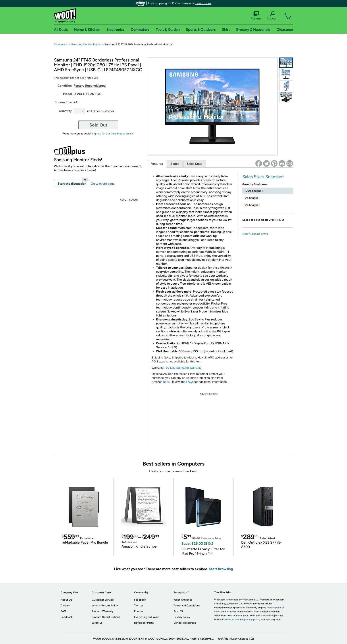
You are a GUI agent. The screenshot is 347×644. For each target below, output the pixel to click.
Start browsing (221, 569)
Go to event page (103, 184)
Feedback (67, 617)
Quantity (65, 111)
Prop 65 (178, 611)
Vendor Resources (185, 623)
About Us (66, 600)
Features (157, 164)
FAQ (63, 611)
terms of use (232, 620)
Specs (175, 164)
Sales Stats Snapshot (263, 177)
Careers (65, 606)
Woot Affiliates (183, 600)
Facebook (140, 600)
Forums (256, 16)
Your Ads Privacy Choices (233, 639)
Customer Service (103, 600)
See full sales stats (255, 234)
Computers (61, 44)
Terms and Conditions (187, 606)
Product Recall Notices (106, 617)
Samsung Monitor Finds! (86, 44)
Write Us (97, 623)
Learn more (203, 3)
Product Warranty (103, 611)
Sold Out (98, 125)
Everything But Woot (147, 617)
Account (273, 16)
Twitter (139, 606)
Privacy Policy (182, 617)
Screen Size (63, 102)
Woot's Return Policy (105, 606)
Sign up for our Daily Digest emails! (113, 134)
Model (67, 94)
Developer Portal (144, 623)
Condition (65, 86)
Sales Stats (195, 164)
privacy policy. (252, 620)
